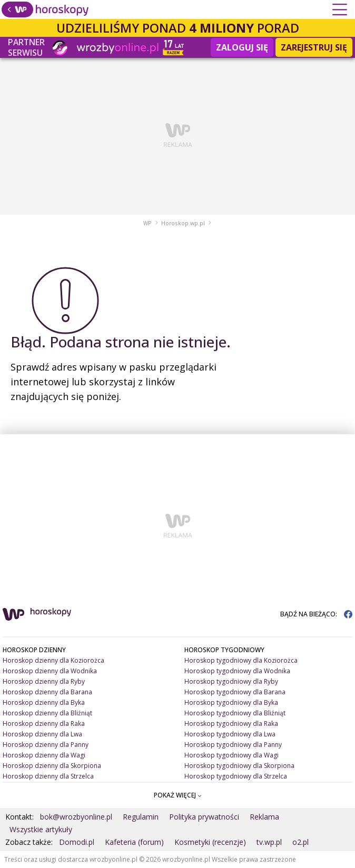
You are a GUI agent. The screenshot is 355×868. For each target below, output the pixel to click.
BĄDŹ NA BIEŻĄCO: (316, 614)
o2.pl (300, 842)
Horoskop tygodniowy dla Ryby (231, 681)
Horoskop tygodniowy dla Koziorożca (241, 660)
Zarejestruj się (314, 47)
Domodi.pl (77, 842)
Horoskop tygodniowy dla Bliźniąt (235, 713)
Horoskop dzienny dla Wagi (44, 755)
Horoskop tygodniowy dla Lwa (230, 734)
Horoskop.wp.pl (183, 223)
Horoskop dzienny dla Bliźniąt (47, 713)
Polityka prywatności (204, 817)
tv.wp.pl (269, 842)
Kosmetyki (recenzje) (210, 842)
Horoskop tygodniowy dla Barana (235, 692)
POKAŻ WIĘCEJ (178, 795)
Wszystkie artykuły (41, 829)
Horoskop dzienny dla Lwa (42, 734)
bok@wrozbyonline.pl (76, 817)
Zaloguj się (242, 47)
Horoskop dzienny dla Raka (44, 724)
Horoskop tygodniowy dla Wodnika (237, 671)
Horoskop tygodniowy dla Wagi (231, 755)
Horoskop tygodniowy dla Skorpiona (239, 766)
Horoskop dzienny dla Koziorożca (53, 660)
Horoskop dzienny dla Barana (47, 692)
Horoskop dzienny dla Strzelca (48, 776)
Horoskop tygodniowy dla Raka (231, 724)
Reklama (264, 817)
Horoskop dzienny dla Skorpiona (52, 766)
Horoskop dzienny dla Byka (44, 702)
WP (147, 223)
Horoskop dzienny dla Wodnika (50, 671)
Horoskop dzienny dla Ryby (44, 681)
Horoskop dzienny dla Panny (46, 745)
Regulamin (141, 817)
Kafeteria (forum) (134, 842)
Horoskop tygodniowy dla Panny (233, 745)
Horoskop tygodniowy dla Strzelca (236, 776)
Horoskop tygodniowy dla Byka (231, 702)
